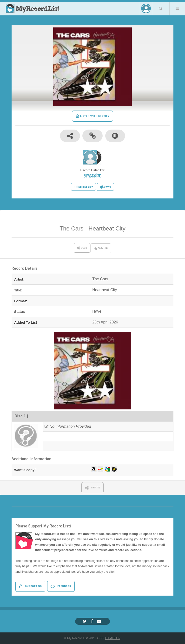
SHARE (93, 488)
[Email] (100, 621)
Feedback (61, 586)
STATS (105, 187)
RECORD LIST (83, 187)
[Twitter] (85, 621)
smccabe (93, 175)
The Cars (71, 228)
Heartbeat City (107, 228)
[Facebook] (92, 621)
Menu (177, 8)
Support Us (30, 586)
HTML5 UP (113, 638)
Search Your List (161, 8)
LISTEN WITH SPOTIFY (93, 116)
